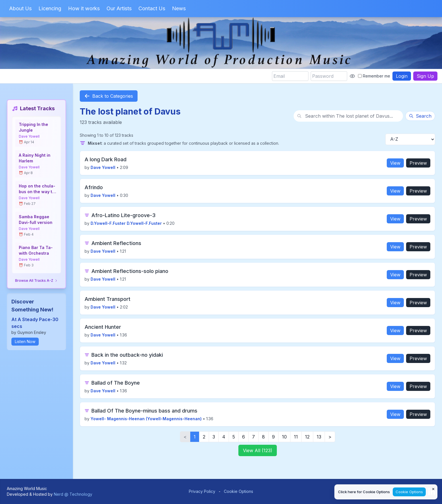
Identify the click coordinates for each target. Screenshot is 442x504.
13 (319, 437)
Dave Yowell (29, 136)
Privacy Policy (202, 491)
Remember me (374, 76)
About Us (20, 8)
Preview (418, 163)
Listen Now (25, 341)
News (179, 8)
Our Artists (119, 8)
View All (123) (258, 450)
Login (402, 76)
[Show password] (352, 76)
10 (284, 437)
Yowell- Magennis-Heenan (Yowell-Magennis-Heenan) (146, 419)
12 (307, 437)
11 (296, 437)
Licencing (50, 8)
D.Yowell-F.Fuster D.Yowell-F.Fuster (126, 223)
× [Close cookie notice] (433, 489)
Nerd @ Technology (73, 494)
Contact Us (152, 8)
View (395, 163)
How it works (84, 8)
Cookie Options (239, 491)
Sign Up (425, 76)
